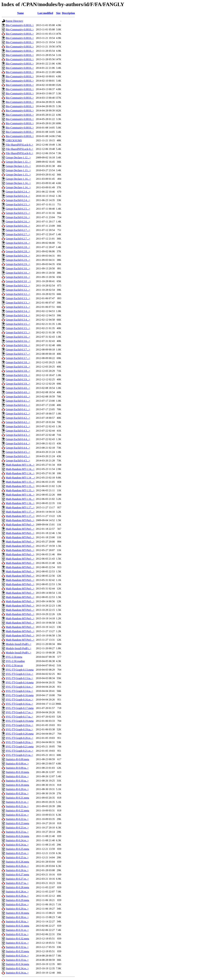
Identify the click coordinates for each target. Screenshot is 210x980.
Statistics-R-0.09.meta (17, 759)
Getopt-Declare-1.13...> (18, 166)
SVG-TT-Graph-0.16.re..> (20, 700)
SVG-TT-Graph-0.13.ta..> (19, 678)
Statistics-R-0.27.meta (17, 875)
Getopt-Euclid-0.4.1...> (18, 401)
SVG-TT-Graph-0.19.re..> (20, 725)
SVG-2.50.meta (14, 657)
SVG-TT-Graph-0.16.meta (20, 695)
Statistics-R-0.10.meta (17, 772)
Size (58, 13)
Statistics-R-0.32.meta (17, 939)
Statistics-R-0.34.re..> (17, 968)
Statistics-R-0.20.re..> (17, 789)
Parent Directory (14, 21)
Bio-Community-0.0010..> (20, 25)
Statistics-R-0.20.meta (17, 785)
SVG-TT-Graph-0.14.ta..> (19, 691)
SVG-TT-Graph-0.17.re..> (20, 712)
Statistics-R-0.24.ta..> (17, 845)
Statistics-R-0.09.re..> (17, 764)
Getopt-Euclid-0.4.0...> (18, 388)
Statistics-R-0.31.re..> (17, 930)
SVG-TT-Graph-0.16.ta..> (19, 704)
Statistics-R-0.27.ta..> (17, 883)
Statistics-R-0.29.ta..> (17, 909)
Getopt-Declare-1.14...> (18, 179)
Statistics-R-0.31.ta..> (17, 934)
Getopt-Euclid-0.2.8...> (18, 243)
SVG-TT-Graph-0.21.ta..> (19, 755)
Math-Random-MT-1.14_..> (21, 478)
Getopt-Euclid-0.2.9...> (18, 256)
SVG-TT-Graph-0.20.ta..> (19, 742)
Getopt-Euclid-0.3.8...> (18, 362)
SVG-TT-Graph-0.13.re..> (20, 674)
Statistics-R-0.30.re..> (17, 917)
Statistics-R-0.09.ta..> (17, 768)
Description (68, 13)
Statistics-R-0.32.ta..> (17, 947)
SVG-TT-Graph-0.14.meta (20, 682)
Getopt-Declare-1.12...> (18, 158)
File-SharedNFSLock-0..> (19, 145)
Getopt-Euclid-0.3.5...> (18, 324)
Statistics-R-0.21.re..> (17, 802)
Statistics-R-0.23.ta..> (17, 832)
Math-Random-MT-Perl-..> (20, 520)
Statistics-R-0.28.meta (17, 887)
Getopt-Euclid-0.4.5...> (18, 452)
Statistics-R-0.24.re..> (17, 840)
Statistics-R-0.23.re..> (17, 828)
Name (21, 13)
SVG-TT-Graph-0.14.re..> (20, 687)
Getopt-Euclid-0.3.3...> (18, 298)
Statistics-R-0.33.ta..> (17, 960)
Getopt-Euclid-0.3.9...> (18, 375)
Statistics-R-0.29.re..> (17, 904)
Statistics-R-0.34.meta (17, 964)
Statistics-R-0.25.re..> (17, 853)
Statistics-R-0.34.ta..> (17, 973)
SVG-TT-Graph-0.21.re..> (20, 751)
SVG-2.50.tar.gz (14, 665)
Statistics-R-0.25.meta (17, 849)
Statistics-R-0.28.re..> (17, 892)
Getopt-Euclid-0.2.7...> (18, 230)
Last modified (45, 13)
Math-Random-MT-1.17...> (20, 507)
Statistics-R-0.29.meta (17, 900)
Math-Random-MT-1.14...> (20, 465)
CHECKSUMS (14, 140)
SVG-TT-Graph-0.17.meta (20, 708)
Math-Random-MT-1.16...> (20, 495)
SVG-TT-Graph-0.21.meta (20, 746)
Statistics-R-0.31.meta (17, 926)
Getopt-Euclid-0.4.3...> (18, 426)
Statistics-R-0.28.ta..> (17, 896)
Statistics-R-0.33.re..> (17, 956)
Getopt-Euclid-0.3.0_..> (18, 281)
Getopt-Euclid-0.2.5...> (18, 204)
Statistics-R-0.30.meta (17, 913)
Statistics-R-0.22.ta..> (17, 819)
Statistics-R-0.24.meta (17, 836)
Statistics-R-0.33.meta (17, 951)
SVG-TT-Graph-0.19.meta (20, 721)
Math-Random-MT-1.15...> (20, 482)
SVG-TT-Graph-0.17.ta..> (19, 717)
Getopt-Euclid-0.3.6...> (18, 337)
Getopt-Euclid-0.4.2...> (18, 414)
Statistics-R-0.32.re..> (17, 943)
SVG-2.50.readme (15, 661)
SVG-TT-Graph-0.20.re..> (20, 738)
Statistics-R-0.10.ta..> (17, 781)
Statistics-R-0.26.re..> (17, 866)
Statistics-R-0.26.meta (17, 862)
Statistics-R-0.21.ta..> (17, 806)
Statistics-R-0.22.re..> (17, 815)
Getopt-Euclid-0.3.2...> (18, 286)
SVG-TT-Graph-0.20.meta (20, 734)
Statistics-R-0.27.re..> (17, 879)
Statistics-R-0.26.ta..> (17, 870)
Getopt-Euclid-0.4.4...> (18, 439)
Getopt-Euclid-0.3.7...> (18, 350)
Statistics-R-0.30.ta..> (17, 921)
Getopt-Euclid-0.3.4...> (18, 311)
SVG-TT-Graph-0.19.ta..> (19, 729)
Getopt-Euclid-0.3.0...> (18, 268)
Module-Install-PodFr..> (19, 644)
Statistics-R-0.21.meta (17, 798)
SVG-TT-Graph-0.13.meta (20, 670)
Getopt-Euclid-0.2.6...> (18, 217)
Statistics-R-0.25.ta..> (17, 857)
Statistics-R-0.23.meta (17, 823)
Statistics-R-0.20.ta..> (17, 793)
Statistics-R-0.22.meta (17, 811)
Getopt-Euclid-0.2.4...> (18, 192)
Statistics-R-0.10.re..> (17, 776)
